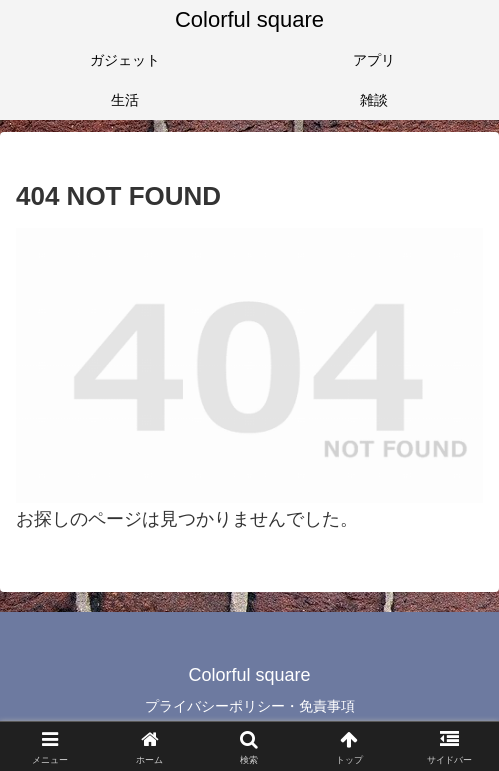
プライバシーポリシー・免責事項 (250, 706)
